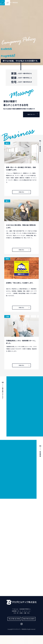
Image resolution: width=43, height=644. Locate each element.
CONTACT (35, 3)
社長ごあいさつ (30, 114)
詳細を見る (21, 191)
